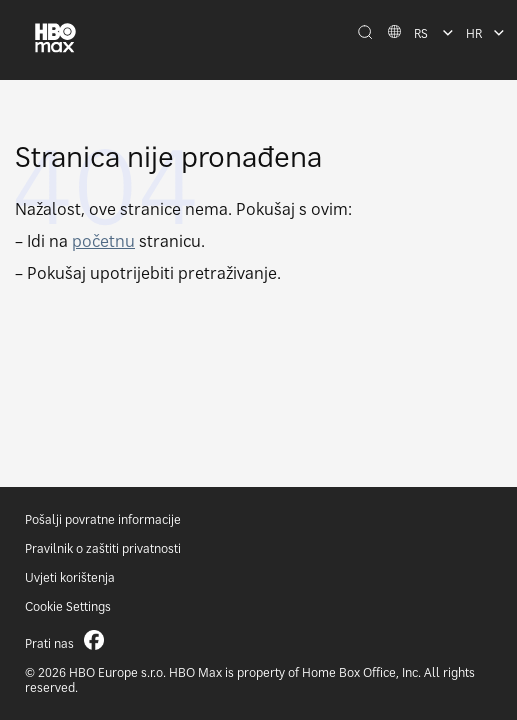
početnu (103, 241)
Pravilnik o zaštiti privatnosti (103, 548)
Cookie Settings (68, 606)
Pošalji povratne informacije (103, 519)
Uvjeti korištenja (70, 577)
